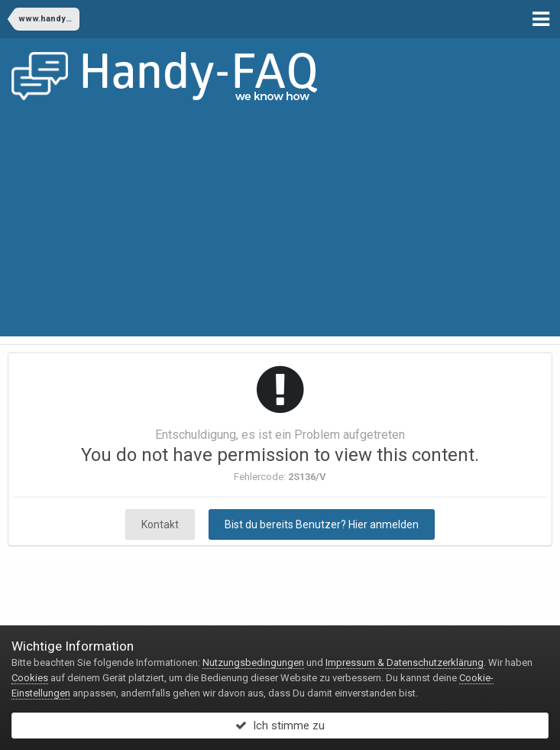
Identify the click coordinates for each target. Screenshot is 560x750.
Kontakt (160, 524)
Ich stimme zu (280, 726)
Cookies (30, 678)
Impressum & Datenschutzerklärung (405, 662)
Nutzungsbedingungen (253, 662)
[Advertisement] (280, 229)
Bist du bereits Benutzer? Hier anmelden (322, 524)
